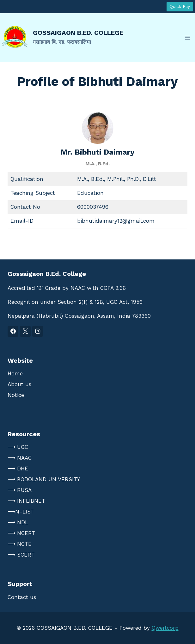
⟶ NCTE (20, 544)
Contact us (22, 597)
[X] (25, 331)
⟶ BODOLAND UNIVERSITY (44, 479)
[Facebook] (13, 331)
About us (19, 384)
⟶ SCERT (21, 555)
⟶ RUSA (20, 490)
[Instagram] (38, 331)
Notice (16, 395)
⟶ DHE (18, 469)
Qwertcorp (165, 628)
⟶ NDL (18, 522)
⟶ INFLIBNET (26, 501)
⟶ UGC (18, 447)
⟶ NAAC (20, 458)
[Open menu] (187, 38)
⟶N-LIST (21, 512)
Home (15, 373)
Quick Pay (180, 6)
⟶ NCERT (21, 533)
